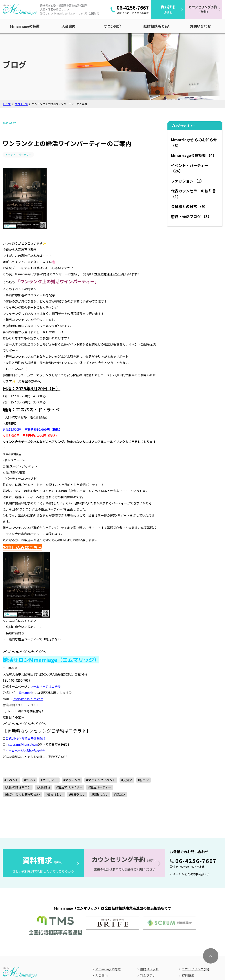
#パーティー (49, 725)
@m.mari (25, 637)
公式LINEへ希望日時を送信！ (26, 683)
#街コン (120, 739)
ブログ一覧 (21, 104)
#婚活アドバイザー (69, 732)
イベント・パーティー (19, 155)
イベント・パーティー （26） (190, 168)
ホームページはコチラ (45, 631)
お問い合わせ (106, 958)
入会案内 (102, 915)
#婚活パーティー (100, 732)
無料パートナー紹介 (154, 921)
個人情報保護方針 (132, 958)
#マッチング (72, 725)
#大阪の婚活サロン (18, 732)
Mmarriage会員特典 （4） (194, 155)
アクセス (86, 958)
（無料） (168, 9)
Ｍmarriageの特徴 (108, 908)
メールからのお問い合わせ (191, 819)
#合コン (143, 725)
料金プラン (148, 915)
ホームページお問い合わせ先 (25, 695)
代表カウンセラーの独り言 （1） (193, 194)
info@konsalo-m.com (28, 643)
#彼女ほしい (54, 739)
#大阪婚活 (44, 732)
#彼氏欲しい (77, 739)
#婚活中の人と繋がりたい (22, 739)
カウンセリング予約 (196, 908)
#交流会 (127, 725)
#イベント (11, 725)
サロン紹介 (103, 921)
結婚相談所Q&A (106, 927)
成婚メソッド (149, 908)
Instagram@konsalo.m (22, 689)
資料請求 (188, 915)
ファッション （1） (187, 181)
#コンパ (30, 725)
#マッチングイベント (101, 725)
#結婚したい (100, 739)
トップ (7, 104)
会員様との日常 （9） (189, 206)
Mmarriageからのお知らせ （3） (194, 142)
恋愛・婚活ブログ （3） (191, 216)
